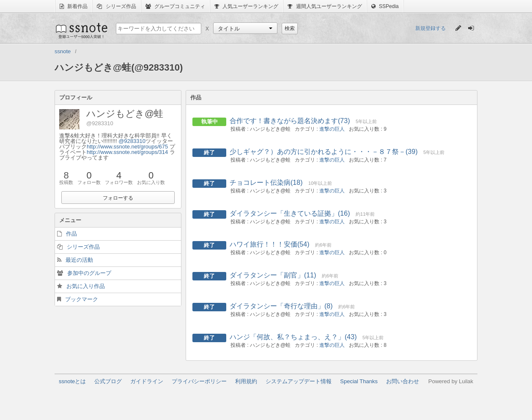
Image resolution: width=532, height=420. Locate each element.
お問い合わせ (403, 381)
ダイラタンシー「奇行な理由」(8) (281, 306)
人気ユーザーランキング (246, 6)
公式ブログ (108, 381)
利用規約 (246, 381)
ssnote (81, 30)
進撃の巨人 (332, 129)
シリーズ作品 (116, 6)
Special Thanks (359, 381)
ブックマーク (82, 299)
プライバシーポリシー (199, 381)
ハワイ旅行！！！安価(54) (269, 244)
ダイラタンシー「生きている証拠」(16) (290, 213)
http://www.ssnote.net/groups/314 (127, 152)
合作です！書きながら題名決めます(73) (290, 121)
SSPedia (385, 6)
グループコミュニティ (175, 6)
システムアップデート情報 (299, 381)
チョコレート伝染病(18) (266, 183)
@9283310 (132, 141)
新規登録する (431, 28)
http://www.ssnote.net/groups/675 (127, 147)
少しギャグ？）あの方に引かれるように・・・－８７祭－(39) (324, 152)
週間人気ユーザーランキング (325, 6)
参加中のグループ (89, 273)
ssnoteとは (72, 381)
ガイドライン (147, 381)
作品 (71, 234)
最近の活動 (79, 260)
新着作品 (74, 6)
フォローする (118, 198)
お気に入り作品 (86, 286)
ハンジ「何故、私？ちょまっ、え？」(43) (293, 337)
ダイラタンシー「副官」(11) (273, 275)
